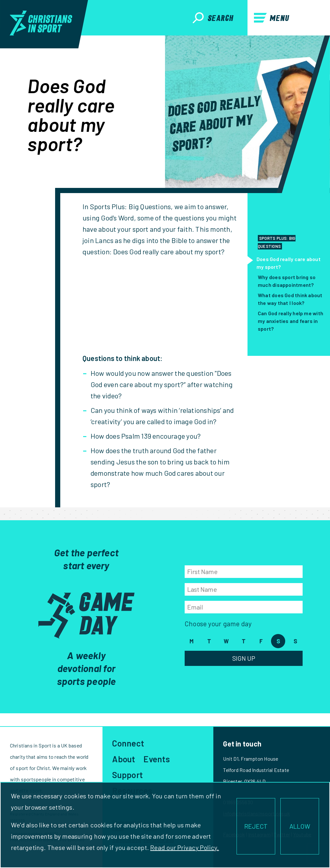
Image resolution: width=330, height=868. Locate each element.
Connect (128, 743)
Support (127, 775)
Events (156, 759)
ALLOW (300, 826)
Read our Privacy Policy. (184, 847)
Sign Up (244, 658)
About (124, 759)
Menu (272, 18)
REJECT (256, 826)
